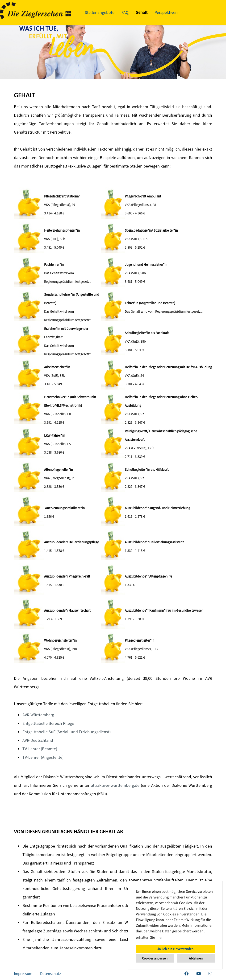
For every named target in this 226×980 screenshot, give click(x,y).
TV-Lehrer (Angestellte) (43, 757)
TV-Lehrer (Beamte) (40, 749)
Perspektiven (166, 12)
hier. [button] (160, 937)
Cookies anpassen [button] (155, 958)
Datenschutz (50, 974)
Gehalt (142, 12)
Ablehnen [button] (196, 958)
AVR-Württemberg (38, 715)
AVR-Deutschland (38, 740)
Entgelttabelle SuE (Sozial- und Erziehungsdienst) (67, 732)
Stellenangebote (100, 12)
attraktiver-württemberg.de (115, 785)
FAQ (125, 12)
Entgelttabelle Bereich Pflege (48, 723)
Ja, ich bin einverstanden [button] (175, 949)
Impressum (23, 974)
